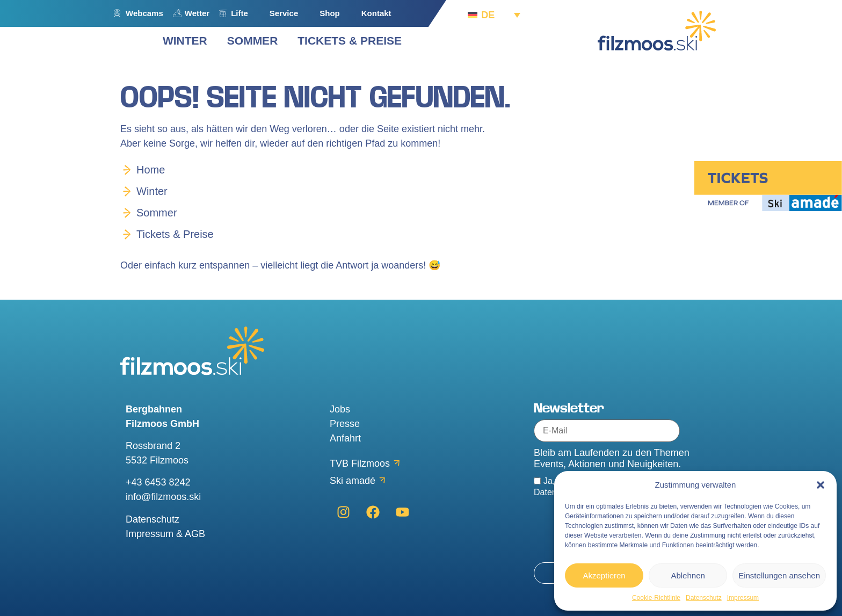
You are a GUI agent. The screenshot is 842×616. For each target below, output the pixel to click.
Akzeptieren (604, 575)
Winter (152, 191)
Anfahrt (345, 438)
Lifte (239, 13)
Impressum (743, 598)
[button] (821, 485)
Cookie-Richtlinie (656, 598)
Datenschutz (704, 598)
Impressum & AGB (165, 534)
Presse (345, 424)
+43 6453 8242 (158, 482)
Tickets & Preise (175, 234)
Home (151, 170)
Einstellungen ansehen (779, 575)
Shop (330, 13)
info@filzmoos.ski (163, 497)
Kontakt (376, 13)
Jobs (340, 409)
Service (284, 13)
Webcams (144, 13)
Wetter (197, 13)
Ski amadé (353, 481)
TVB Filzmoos (360, 463)
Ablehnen (688, 575)
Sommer (157, 213)
